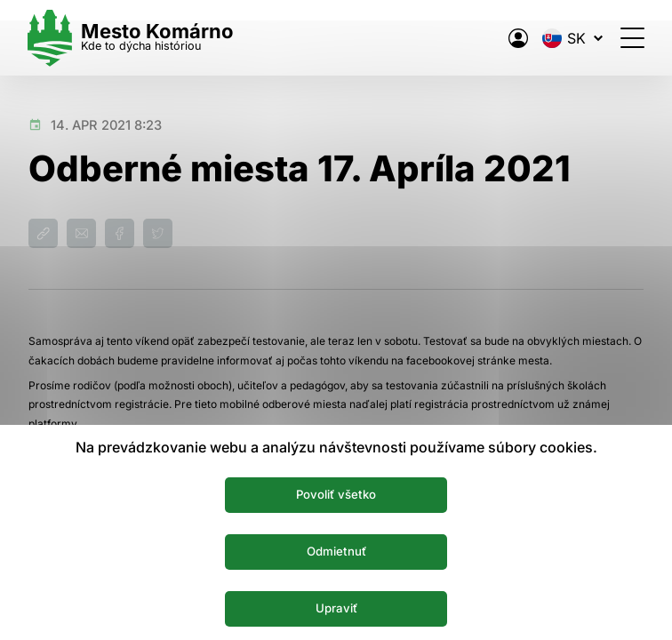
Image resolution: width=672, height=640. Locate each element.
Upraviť (336, 608)
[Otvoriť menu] (632, 38)
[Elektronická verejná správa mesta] (517, 38)
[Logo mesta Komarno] (132, 38)
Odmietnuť (336, 551)
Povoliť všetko (336, 494)
